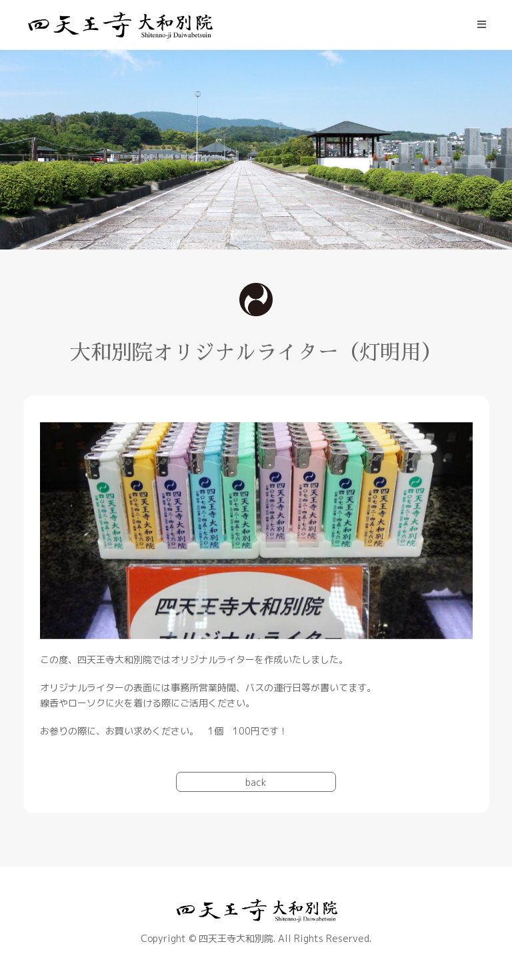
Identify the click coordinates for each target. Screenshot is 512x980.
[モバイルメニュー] (482, 25)
